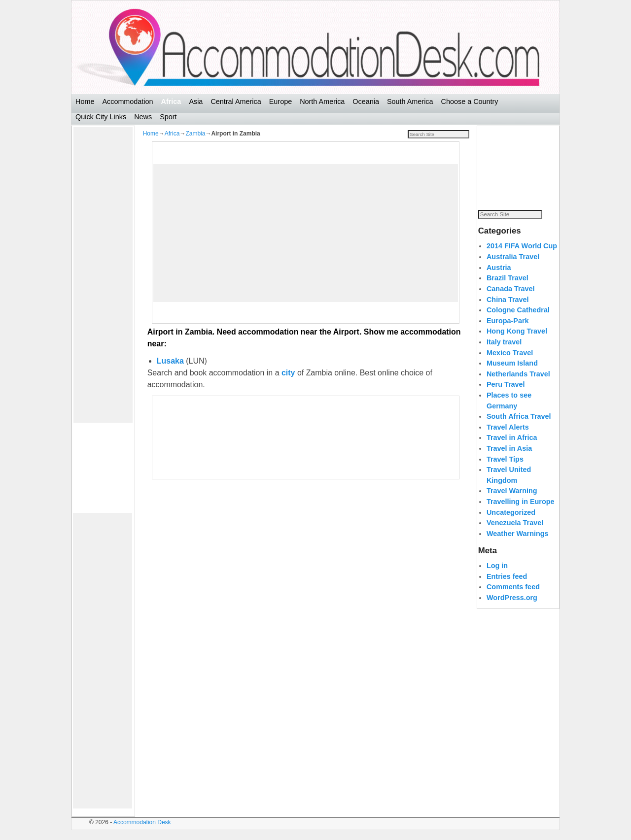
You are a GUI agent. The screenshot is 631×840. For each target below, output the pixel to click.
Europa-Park (508, 331)
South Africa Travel (519, 427)
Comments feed (513, 598)
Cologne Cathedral (518, 321)
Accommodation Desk (142, 822)
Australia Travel (513, 268)
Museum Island (512, 374)
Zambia (195, 134)
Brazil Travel (508, 289)
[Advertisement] (103, 275)
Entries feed (507, 587)
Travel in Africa (512, 448)
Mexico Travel (510, 363)
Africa (171, 101)
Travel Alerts (508, 437)
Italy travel (504, 353)
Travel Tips (505, 470)
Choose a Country (470, 101)
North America (322, 101)
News (143, 117)
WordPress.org (512, 608)
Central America (236, 101)
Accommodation (127, 101)
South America (410, 101)
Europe (280, 101)
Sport (168, 117)
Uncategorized (511, 523)
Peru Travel (506, 395)
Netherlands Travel (518, 384)
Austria (499, 278)
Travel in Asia (509, 459)
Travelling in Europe (521, 512)
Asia (196, 101)
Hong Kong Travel (517, 342)
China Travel (508, 310)
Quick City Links (101, 117)
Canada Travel (511, 300)
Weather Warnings (518, 544)
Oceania (366, 101)
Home (85, 101)
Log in (497, 576)
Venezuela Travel (515, 534)
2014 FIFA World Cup (522, 257)
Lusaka (170, 361)
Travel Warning (512, 502)
